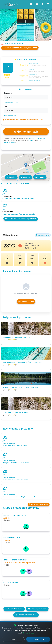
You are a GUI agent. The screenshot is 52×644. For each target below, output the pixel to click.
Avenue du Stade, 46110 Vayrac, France (20, 48)
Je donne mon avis (26, 301)
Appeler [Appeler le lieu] (11, 177)
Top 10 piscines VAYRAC (11, 102)
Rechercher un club (14, 609)
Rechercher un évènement (39, 504)
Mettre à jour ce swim (37, 609)
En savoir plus (29, 640)
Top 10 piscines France (11, 115)
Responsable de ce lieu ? (26, 615)
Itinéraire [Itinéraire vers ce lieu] (25, 177)
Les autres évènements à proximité (21, 219)
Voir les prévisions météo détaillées (26, 623)
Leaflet (47, 180)
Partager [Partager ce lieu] (40, 177)
